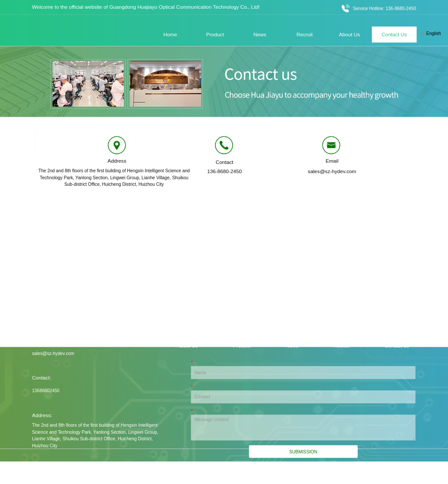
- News (290, 346)
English (431, 34)
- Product (240, 346)
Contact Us (394, 34)
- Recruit (340, 346)
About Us (350, 34)
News (260, 34)
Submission (303, 452)
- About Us (186, 346)
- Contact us (395, 346)
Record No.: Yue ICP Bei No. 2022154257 (375, 473)
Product (215, 34)
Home (170, 34)
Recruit (305, 34)
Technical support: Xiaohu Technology (277, 473)
